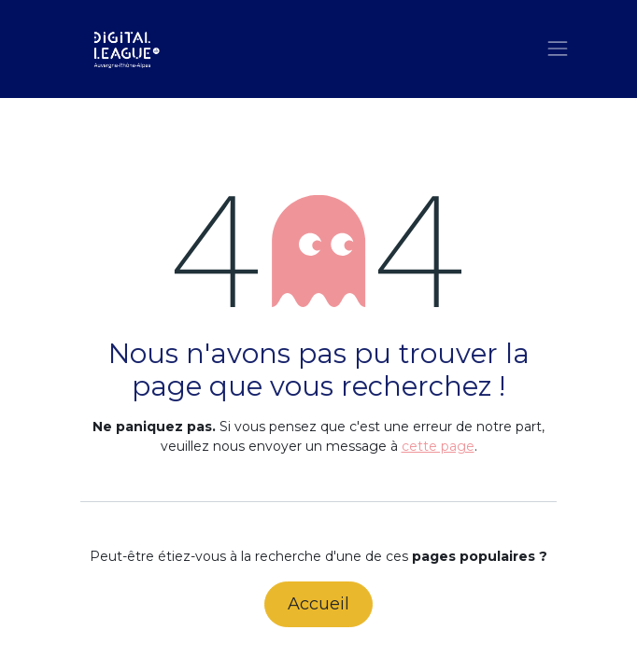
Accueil (318, 604)
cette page (438, 446)
